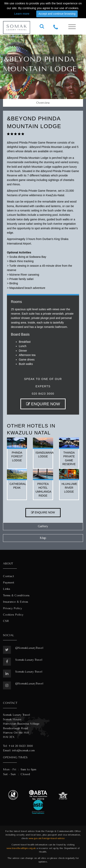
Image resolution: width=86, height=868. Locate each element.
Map (43, 538)
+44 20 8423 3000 (21, 746)
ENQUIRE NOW (43, 404)
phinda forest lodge (17, 456)
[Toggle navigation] (72, 27)
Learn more (22, 14)
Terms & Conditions (16, 595)
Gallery (43, 526)
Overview (43, 103)
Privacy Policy (12, 608)
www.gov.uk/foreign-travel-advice (47, 838)
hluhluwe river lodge (69, 488)
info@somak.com (23, 750)
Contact (9, 576)
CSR (6, 621)
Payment (9, 583)
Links (7, 589)
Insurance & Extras (16, 602)
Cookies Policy (13, 615)
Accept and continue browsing (57, 14)
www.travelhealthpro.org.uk (21, 848)
